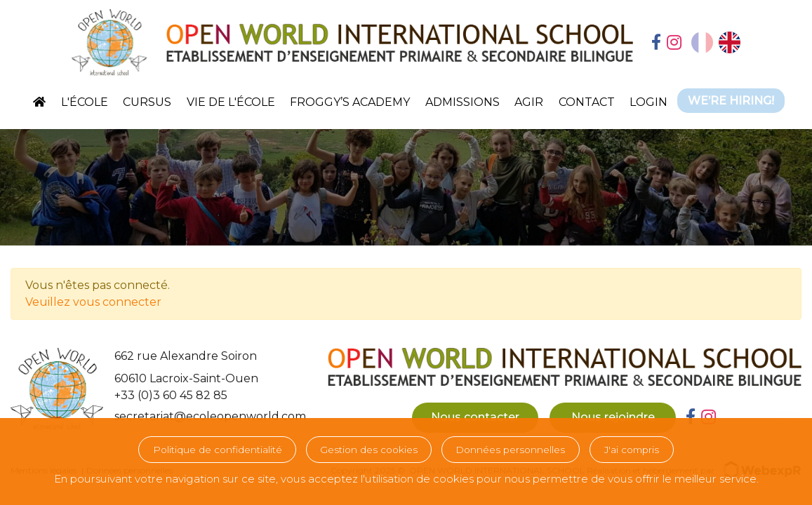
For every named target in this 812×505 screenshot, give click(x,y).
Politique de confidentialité (218, 450)
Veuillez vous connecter (93, 302)
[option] (730, 42)
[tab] (656, 43)
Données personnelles (510, 450)
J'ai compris (632, 450)
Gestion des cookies (369, 450)
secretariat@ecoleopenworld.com (210, 416)
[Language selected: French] (716, 42)
